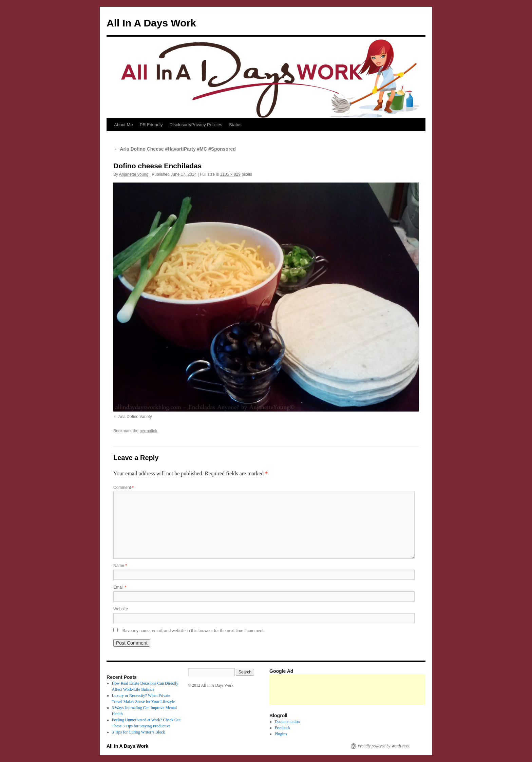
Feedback (283, 728)
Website (121, 609)
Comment (123, 488)
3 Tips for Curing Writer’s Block (139, 732)
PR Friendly (151, 125)
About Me (123, 125)
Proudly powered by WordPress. (384, 746)
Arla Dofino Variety (135, 417)
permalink (148, 431)
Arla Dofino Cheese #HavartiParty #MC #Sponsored (175, 149)
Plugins (281, 734)
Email (120, 587)
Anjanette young (134, 174)
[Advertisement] (393, 689)
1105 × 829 (230, 174)
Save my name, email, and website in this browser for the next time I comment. (194, 631)
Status (235, 125)
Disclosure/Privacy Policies (196, 125)
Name (120, 566)
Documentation (287, 722)
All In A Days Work (151, 23)
